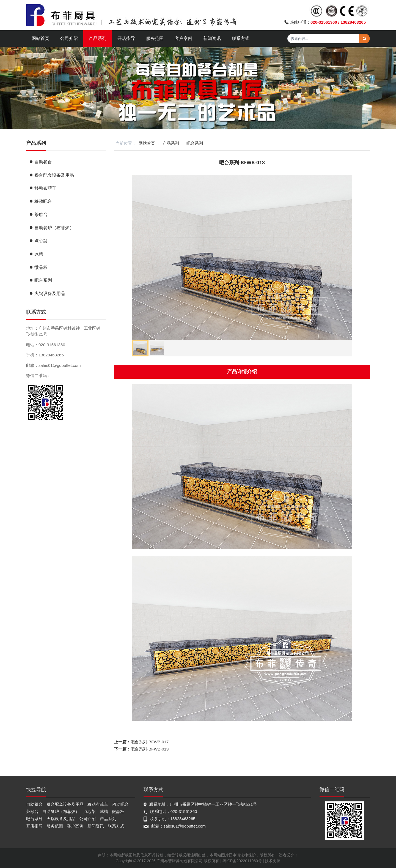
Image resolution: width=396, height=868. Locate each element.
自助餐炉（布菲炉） (51, 228)
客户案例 (183, 38)
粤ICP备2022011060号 (242, 861)
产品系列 (98, 38)
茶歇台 (38, 215)
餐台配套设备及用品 (51, 175)
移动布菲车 (43, 188)
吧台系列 (195, 143)
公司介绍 (69, 38)
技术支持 (273, 861)
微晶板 (38, 267)
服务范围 (155, 38)
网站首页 (40, 38)
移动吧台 (40, 201)
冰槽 (36, 254)
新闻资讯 (212, 38)
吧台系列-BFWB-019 (150, 749)
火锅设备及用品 (47, 294)
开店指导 (126, 38)
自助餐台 (40, 162)
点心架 (38, 241)
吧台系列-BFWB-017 (150, 742)
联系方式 (241, 38)
